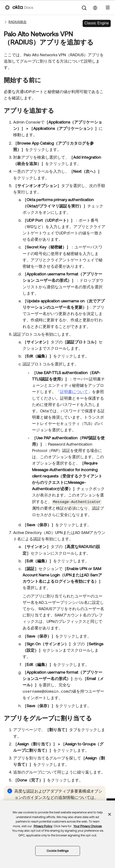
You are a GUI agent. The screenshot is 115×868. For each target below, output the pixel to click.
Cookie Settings (58, 851)
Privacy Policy (43, 826)
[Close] (110, 814)
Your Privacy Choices (87, 826)
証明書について (74, 392)
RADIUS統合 (18, 22)
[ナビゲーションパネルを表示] (108, 8)
